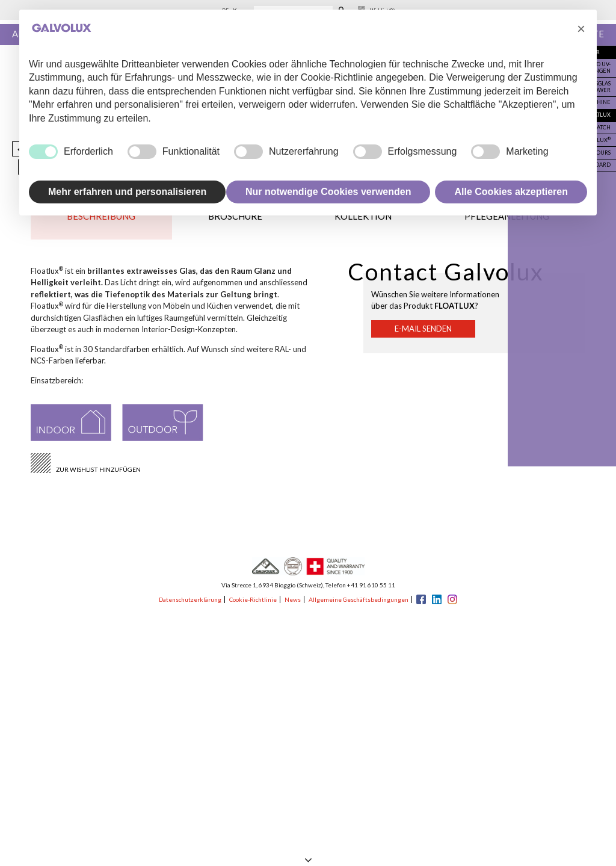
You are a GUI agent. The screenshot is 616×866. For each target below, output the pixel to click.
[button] (581, 29)
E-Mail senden (423, 329)
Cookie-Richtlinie (253, 599)
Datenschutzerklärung (190, 599)
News (293, 599)
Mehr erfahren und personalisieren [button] (127, 192)
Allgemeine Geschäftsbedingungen (359, 599)
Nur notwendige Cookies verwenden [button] (328, 192)
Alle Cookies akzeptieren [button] (511, 192)
